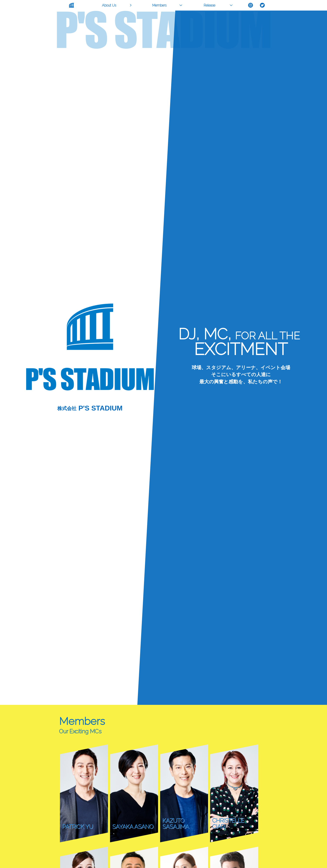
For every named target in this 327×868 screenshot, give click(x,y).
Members (159, 5)
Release (209, 5)
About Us (109, 5)
